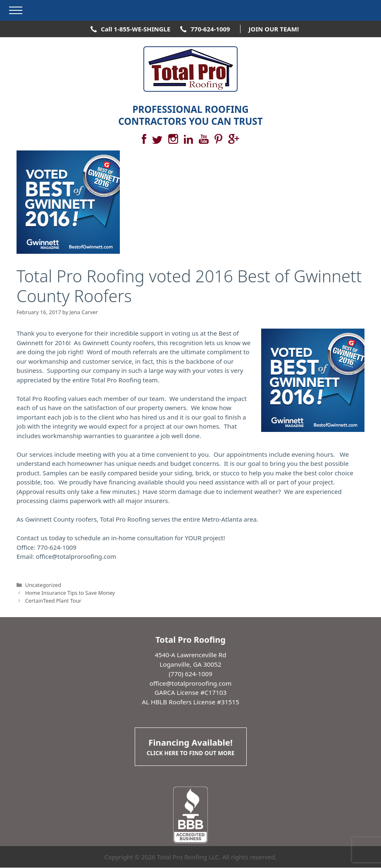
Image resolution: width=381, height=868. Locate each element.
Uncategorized (43, 585)
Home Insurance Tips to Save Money (70, 593)
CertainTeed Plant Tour (53, 601)
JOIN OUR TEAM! (274, 29)
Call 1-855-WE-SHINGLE (136, 29)
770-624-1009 (210, 29)
